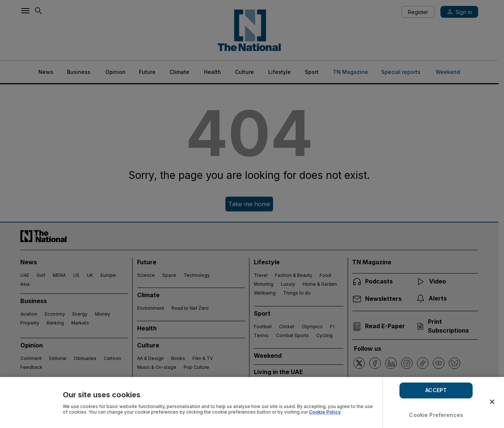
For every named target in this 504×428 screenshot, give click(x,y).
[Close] (492, 402)
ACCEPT (436, 390)
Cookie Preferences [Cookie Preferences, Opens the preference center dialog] (436, 415)
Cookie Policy (325, 412)
